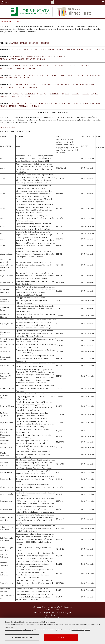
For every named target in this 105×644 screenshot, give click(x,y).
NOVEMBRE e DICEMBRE (24, 94)
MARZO (24, 43)
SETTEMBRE (41, 50)
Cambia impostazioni (22, 638)
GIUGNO (61, 50)
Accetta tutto (61, 638)
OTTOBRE (29, 50)
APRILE (15, 43)
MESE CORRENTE (8, 127)
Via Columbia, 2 (52, 615)
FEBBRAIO (34, 43)
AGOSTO (40, 57)
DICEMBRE (17, 66)
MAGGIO (71, 50)
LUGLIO (52, 50)
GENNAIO (45, 43)
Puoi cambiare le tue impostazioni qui (19, 630)
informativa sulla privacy (81, 630)
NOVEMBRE (17, 50)
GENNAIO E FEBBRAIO (28, 87)
